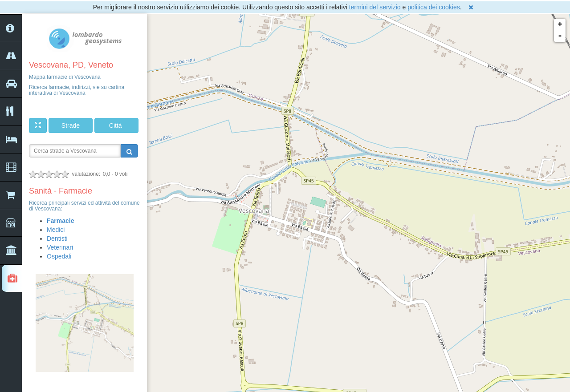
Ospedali (59, 256)
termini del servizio (375, 7)
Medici (56, 230)
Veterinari (60, 247)
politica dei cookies (434, 7)
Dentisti (57, 238)
